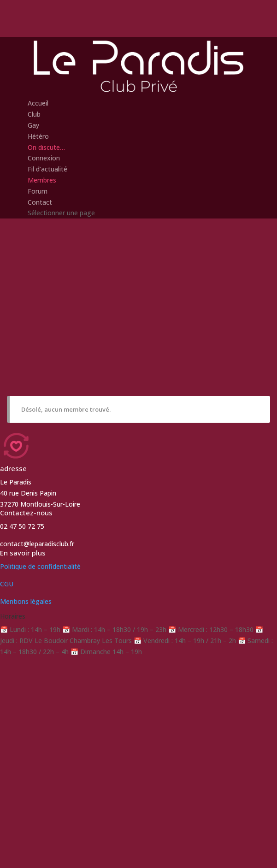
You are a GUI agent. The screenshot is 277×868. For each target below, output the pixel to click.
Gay (33, 125)
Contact (40, 202)
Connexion (44, 158)
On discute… (46, 147)
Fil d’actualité (47, 169)
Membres (42, 180)
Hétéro (38, 136)
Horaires (13, 616)
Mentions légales (26, 601)
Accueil (38, 103)
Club (34, 114)
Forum (38, 191)
